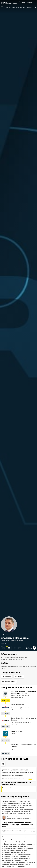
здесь (30, 779)
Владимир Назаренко (16, 817)
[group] (8, 7)
